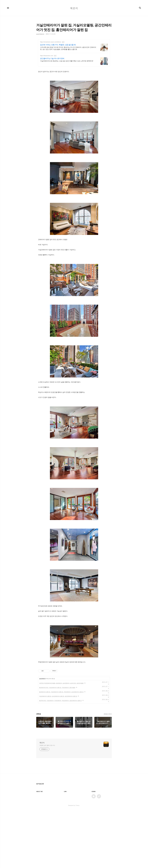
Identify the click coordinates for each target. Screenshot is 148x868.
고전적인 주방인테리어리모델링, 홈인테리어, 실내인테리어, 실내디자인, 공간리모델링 (61, 715)
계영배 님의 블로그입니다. (47, 777)
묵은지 (42, 774)
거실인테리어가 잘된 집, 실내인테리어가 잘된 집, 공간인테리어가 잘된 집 (58, 728)
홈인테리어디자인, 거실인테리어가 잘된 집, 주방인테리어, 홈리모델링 (57, 719)
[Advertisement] (74, 56)
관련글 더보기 (108, 745)
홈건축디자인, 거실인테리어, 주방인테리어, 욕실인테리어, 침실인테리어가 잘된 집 (60, 732)
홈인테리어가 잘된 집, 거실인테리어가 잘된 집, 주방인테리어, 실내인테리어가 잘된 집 (61, 723)
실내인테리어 (42, 710)
